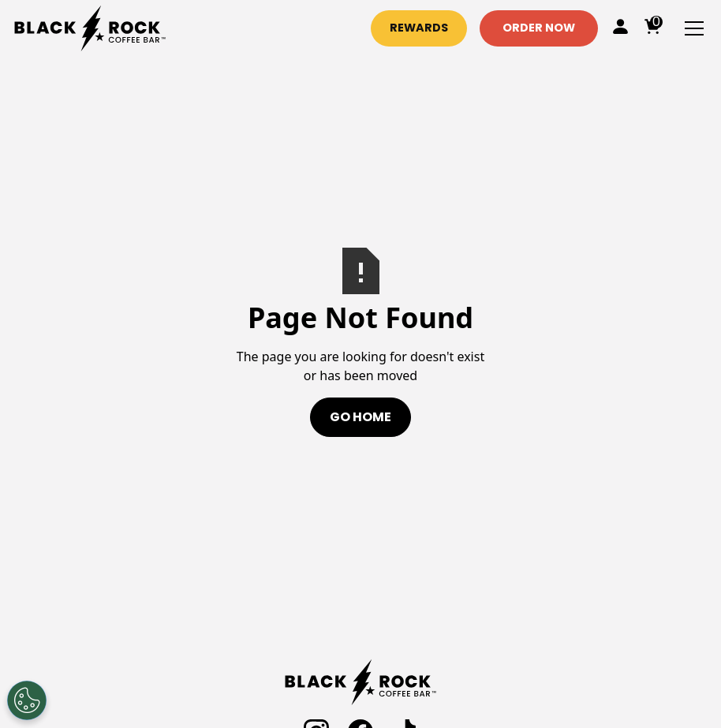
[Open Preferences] (27, 700)
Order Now (539, 28)
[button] (691, 28)
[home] (90, 28)
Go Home (360, 417)
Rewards (419, 28)
